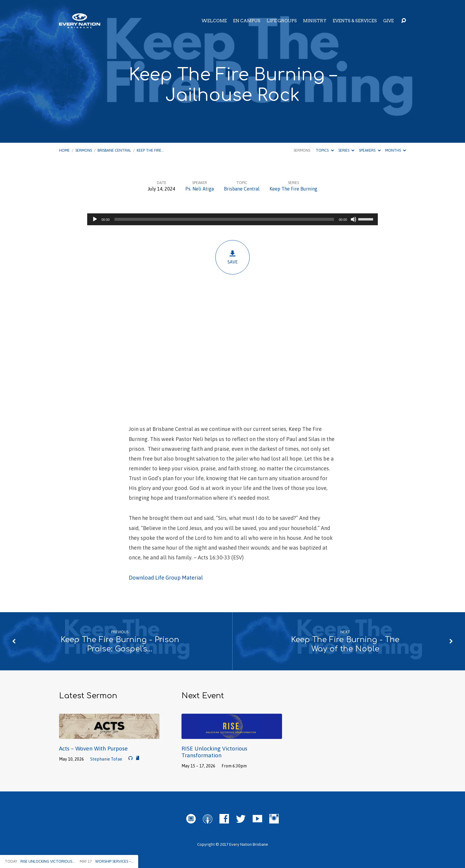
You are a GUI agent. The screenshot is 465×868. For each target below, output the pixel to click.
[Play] (95, 219)
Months (396, 150)
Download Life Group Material (166, 578)
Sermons (84, 150)
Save (232, 257)
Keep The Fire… (150, 150)
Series (346, 150)
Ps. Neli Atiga (200, 189)
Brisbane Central (114, 150)
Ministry (315, 21)
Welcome (214, 21)
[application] (232, 219)
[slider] (224, 219)
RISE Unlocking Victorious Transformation (214, 752)
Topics (325, 150)
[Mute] (353, 219)
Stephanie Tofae (106, 759)
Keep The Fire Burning (293, 189)
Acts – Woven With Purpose (93, 748)
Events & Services (355, 21)
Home (64, 150)
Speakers (370, 150)
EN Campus (247, 21)
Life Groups (282, 21)
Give (388, 21)
